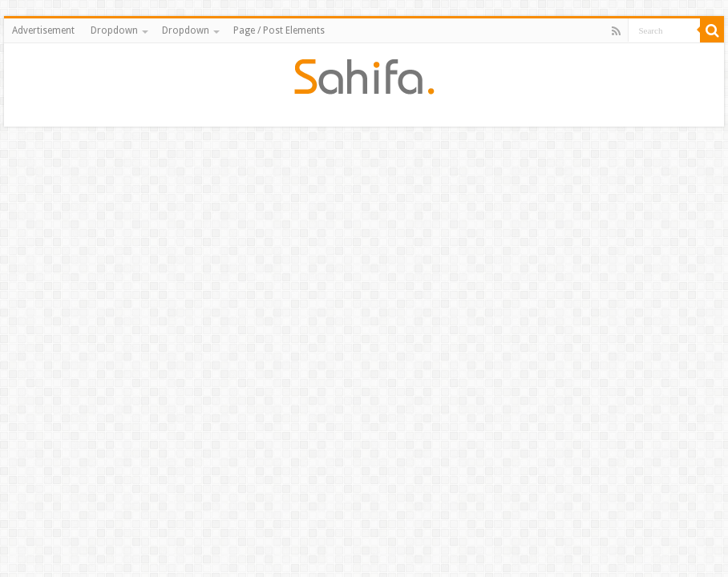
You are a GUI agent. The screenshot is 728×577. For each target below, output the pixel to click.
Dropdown (114, 30)
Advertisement (43, 30)
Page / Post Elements (279, 30)
